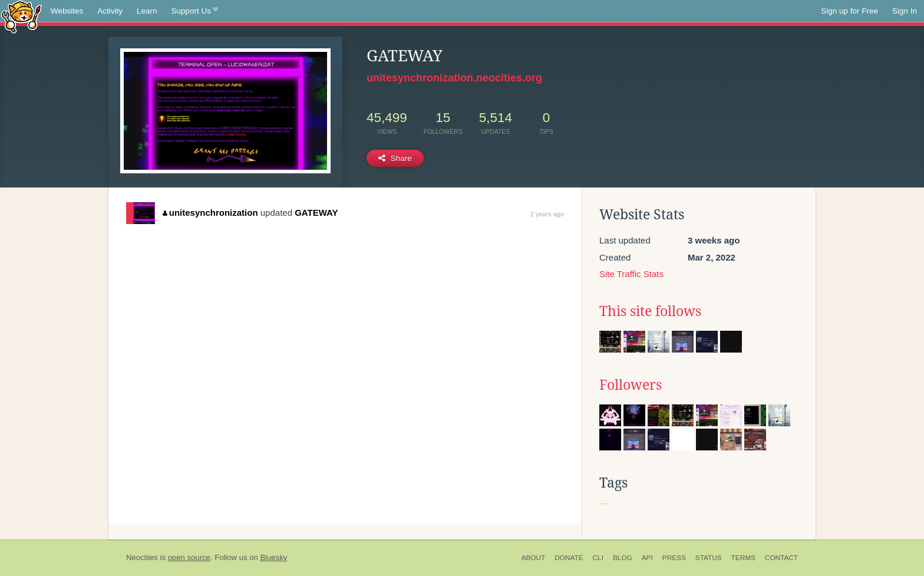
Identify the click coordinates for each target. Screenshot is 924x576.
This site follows (650, 311)
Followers (631, 385)
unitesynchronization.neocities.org (454, 78)
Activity (110, 11)
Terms (743, 558)
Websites (67, 11)
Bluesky (273, 557)
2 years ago (547, 214)
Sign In (905, 11)
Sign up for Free (849, 11)
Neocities (142, 557)
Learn (147, 11)
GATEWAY (316, 213)
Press (674, 558)
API (647, 558)
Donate (569, 558)
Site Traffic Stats (631, 274)
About (534, 558)
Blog (623, 558)
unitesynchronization (210, 213)
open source (189, 557)
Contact (781, 558)
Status (709, 558)
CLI (598, 558)
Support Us (195, 11)
